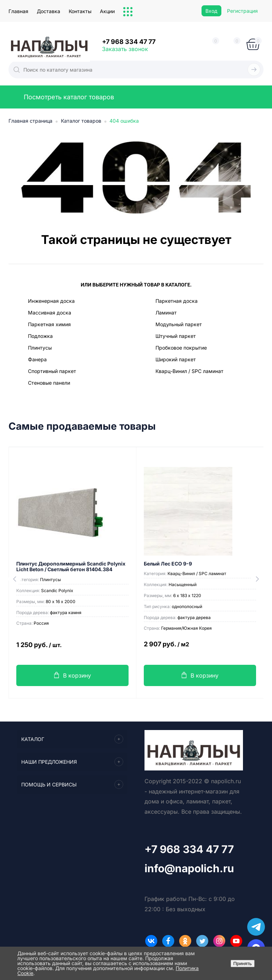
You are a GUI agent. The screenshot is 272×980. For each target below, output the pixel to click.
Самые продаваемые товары (82, 426)
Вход (211, 11)
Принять (243, 964)
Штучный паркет (176, 336)
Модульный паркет (179, 324)
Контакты (80, 11)
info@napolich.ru (189, 868)
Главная (18, 11)
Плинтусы (40, 348)
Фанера (37, 359)
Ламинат (166, 313)
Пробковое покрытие (181, 348)
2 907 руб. (200, 648)
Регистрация (242, 11)
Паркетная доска (177, 301)
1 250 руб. (72, 649)
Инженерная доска (51, 301)
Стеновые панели (49, 383)
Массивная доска (50, 313)
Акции (107, 11)
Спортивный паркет (52, 371)
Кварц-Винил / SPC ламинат (189, 371)
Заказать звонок (125, 49)
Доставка (49, 11)
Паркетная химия (49, 324)
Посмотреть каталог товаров (61, 97)
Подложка (40, 336)
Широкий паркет (176, 359)
